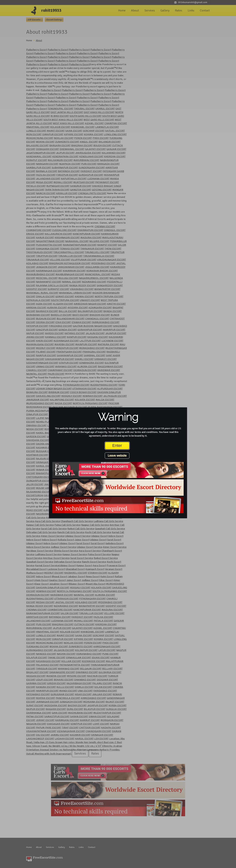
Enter (117, 446)
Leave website (117, 455)
